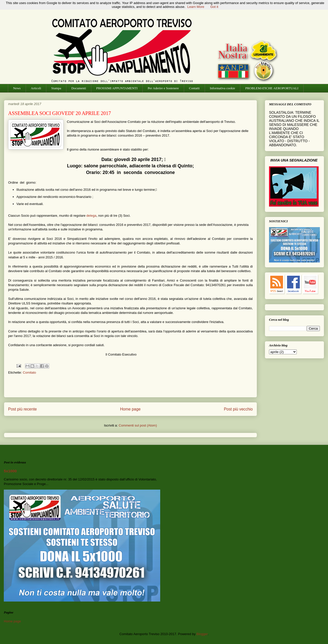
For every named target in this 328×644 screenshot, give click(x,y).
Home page (130, 409)
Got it (214, 7)
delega (91, 216)
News (17, 88)
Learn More (196, 7)
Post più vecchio (238, 409)
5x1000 (10, 471)
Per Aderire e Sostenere (163, 88)
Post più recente (23, 409)
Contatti (194, 88)
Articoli (36, 88)
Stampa (56, 88)
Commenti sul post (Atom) (138, 425)
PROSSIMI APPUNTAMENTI (117, 88)
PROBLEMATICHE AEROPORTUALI (272, 88)
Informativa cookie (222, 88)
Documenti (79, 88)
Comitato (29, 372)
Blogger (202, 634)
